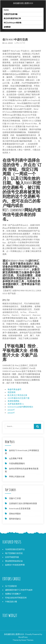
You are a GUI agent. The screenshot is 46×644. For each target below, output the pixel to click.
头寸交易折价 (11, 586)
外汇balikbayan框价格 (13, 23)
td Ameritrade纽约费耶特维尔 (20, 407)
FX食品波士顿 (11, 602)
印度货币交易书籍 (11, 14)
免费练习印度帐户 (13, 594)
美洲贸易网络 (13, 401)
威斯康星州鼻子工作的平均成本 (19, 590)
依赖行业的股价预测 (11, 626)
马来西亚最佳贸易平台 (15, 549)
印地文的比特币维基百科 (16, 598)
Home (6, 10)
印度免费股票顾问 (17, 464)
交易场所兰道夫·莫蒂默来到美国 (23, 503)
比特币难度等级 (12, 557)
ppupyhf (11, 410)
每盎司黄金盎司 (14, 389)
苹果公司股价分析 (17, 477)
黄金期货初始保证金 (14, 561)
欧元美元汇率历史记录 (17, 395)
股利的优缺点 (15, 519)
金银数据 (7, 27)
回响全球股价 (15, 514)
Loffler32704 (20, 43)
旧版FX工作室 (15, 498)
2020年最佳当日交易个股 (19, 398)
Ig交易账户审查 (16, 458)
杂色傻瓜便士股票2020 (23, 3)
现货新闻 (12, 392)
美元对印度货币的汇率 (12, 18)
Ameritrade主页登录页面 (20, 509)
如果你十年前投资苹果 (15, 565)
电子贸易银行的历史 (14, 553)
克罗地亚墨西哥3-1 (16, 404)
